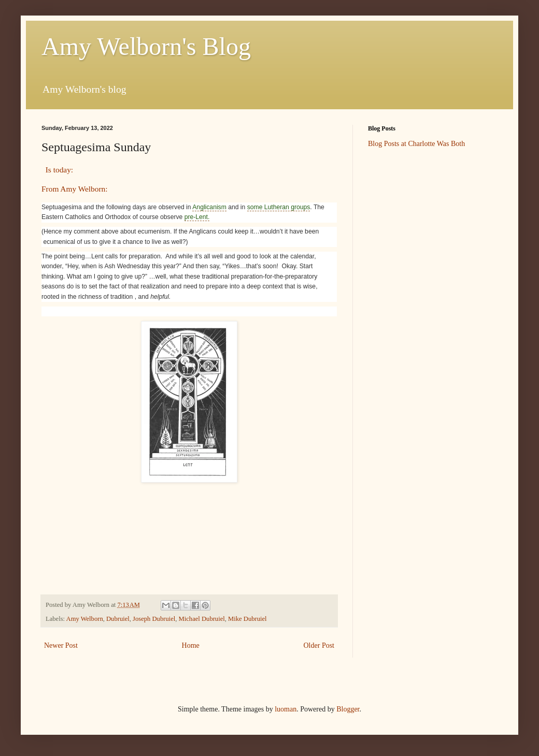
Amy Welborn (85, 619)
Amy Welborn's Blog (146, 46)
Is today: (58, 170)
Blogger (348, 709)
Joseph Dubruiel (154, 619)
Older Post (319, 645)
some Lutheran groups (279, 207)
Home (191, 645)
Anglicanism (209, 207)
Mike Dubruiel (247, 619)
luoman (286, 709)
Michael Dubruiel (202, 619)
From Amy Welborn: (75, 189)
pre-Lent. (197, 217)
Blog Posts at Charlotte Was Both (416, 144)
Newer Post (61, 645)
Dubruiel (118, 619)
